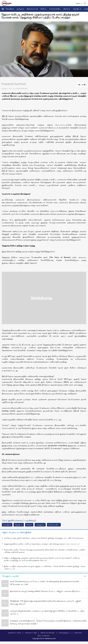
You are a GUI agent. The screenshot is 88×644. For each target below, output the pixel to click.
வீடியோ (67, 9)
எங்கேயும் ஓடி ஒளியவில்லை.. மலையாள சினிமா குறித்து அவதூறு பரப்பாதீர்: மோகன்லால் (44, 538)
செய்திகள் (10, 9)
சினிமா (44, 9)
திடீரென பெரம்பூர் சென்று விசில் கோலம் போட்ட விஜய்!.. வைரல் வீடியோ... (46, 591)
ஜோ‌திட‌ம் (77, 9)
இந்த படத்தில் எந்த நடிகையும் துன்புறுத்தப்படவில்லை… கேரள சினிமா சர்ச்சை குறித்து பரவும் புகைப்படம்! (45, 567)
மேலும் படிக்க (10, 576)
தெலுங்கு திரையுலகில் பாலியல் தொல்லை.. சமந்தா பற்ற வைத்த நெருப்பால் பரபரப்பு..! (41, 544)
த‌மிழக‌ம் (20, 9)
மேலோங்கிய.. (54, 525)
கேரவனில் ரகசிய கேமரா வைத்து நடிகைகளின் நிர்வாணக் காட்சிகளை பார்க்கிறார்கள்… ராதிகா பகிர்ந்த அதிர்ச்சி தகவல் (44, 551)
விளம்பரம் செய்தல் (48, 633)
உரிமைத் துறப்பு (64, 633)
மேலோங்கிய (55, 9)
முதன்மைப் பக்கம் (14, 633)
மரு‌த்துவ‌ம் (40, 525)
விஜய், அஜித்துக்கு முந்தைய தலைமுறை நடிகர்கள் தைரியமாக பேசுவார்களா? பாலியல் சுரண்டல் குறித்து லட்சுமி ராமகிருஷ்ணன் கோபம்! (42, 559)
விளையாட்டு (32, 9)
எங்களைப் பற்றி (31, 633)
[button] (3, 9)
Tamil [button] (78, 3)
